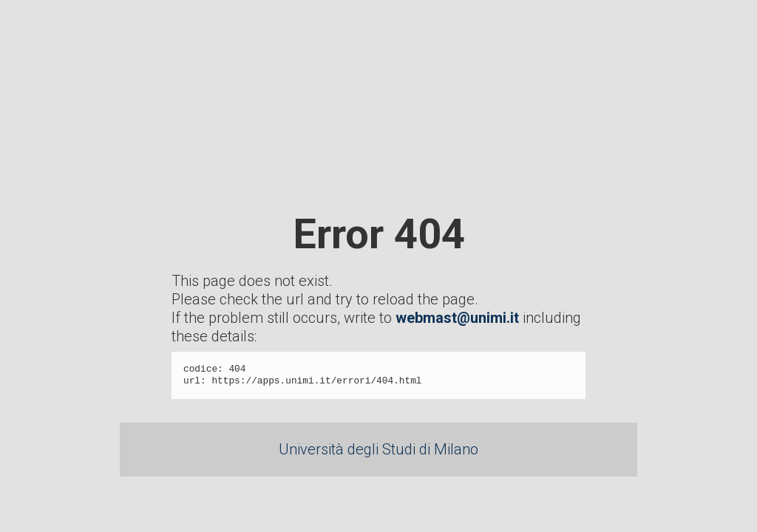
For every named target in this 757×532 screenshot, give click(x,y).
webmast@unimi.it (457, 318)
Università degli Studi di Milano (378, 449)
